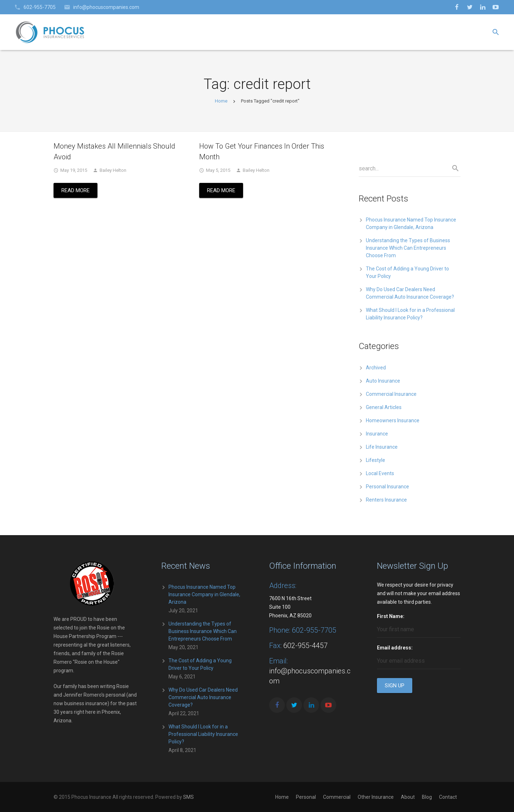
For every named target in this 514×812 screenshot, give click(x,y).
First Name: (391, 616)
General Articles (384, 407)
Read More (75, 190)
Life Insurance (382, 447)
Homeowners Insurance (393, 420)
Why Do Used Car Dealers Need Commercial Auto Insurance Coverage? (203, 697)
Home (221, 101)
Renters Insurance (386, 500)
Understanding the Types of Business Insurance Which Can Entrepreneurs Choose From (408, 248)
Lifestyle (376, 460)
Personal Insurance (387, 487)
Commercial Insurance (391, 394)
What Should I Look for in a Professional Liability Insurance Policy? (203, 734)
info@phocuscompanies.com (106, 7)
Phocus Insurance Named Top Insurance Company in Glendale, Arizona (204, 594)
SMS (188, 797)
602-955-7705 (40, 7)
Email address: (395, 648)
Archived (376, 368)
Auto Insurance (383, 381)
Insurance (377, 434)
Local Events (380, 473)
